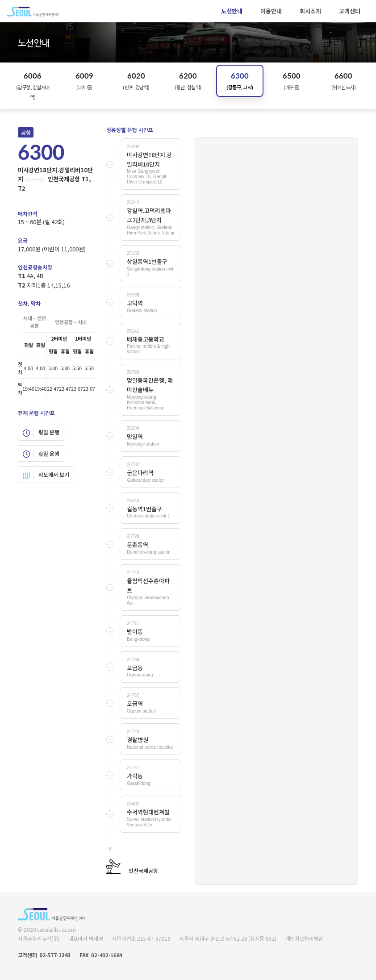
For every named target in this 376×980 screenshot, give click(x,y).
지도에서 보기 (46, 475)
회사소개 (310, 11)
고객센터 (350, 11)
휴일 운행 (41, 454)
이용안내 (271, 11)
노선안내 (232, 11)
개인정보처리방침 (305, 938)
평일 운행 (41, 432)
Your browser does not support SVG (276, 511)
